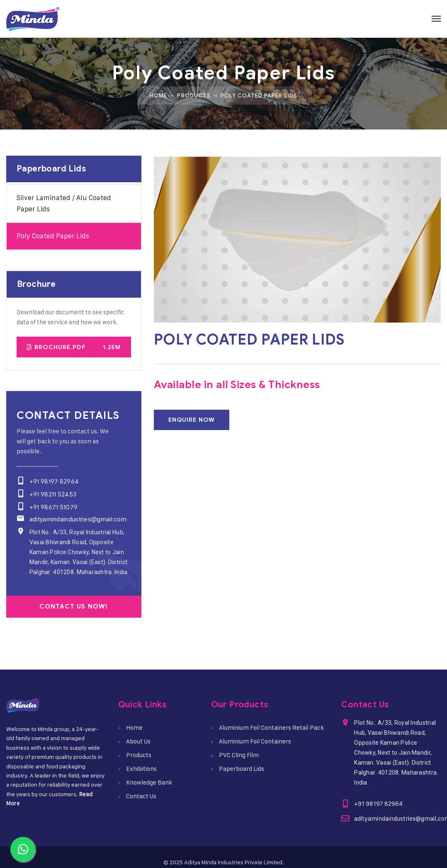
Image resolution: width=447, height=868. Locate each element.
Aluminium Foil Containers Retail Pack (271, 727)
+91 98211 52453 (53, 494)
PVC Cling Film (239, 755)
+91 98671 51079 (53, 507)
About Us (138, 741)
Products (194, 95)
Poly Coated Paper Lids (53, 236)
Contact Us (141, 796)
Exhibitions (141, 769)
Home (158, 95)
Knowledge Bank (149, 782)
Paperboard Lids (242, 769)
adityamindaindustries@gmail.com (78, 519)
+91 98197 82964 (54, 482)
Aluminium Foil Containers (255, 741)
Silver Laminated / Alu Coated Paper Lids (64, 203)
